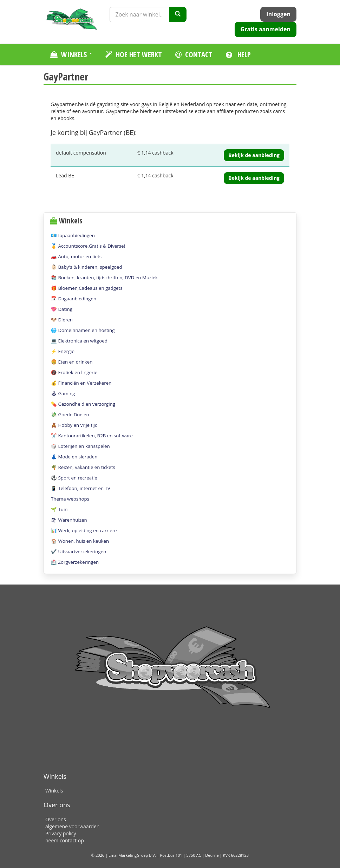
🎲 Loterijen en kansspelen (80, 446)
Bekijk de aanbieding (254, 155)
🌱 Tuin (59, 509)
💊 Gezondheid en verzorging (83, 404)
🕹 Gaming (63, 393)
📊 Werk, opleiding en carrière (84, 530)
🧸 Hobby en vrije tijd (74, 425)
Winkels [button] (71, 54)
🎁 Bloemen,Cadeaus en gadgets (87, 288)
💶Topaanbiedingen (73, 235)
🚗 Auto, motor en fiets (76, 256)
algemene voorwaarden (72, 826)
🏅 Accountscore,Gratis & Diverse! (88, 246)
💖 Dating (62, 309)
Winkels (54, 791)
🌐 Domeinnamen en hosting (83, 330)
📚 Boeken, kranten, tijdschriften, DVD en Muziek (104, 278)
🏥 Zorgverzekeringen (75, 562)
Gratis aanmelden (266, 29)
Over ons (56, 819)
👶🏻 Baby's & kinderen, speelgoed (87, 267)
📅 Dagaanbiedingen (74, 299)
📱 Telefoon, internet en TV (81, 488)
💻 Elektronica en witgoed (79, 341)
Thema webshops (70, 499)
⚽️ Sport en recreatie (74, 478)
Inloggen (278, 14)
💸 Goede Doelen (70, 415)
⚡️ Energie (63, 351)
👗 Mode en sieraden (74, 457)
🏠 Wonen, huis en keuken (80, 541)
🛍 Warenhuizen (69, 520)
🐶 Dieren (62, 320)
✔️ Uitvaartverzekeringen (79, 552)
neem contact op (65, 840)
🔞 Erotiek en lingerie (74, 372)
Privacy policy (61, 833)
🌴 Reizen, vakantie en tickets (83, 467)
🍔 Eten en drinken (72, 362)
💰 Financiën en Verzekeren (81, 383)
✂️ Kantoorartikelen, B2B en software (92, 436)
